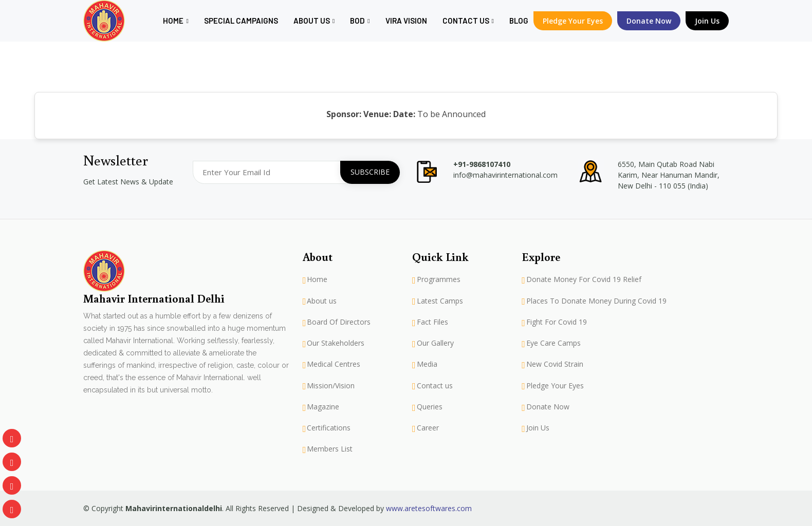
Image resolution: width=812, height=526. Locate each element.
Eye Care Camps (553, 343)
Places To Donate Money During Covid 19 (596, 301)
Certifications (329, 428)
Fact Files (432, 322)
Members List (330, 449)
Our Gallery (435, 343)
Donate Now (548, 407)
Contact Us (468, 21)
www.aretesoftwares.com (429, 508)
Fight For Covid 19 (557, 322)
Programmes (439, 279)
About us (314, 21)
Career (428, 428)
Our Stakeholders (336, 343)
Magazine (323, 407)
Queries (430, 407)
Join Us (707, 21)
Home (176, 21)
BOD (360, 21)
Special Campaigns (241, 21)
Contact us (435, 386)
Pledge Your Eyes (573, 21)
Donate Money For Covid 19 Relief (584, 279)
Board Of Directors (339, 322)
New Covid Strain (555, 364)
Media (427, 364)
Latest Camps (440, 301)
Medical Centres (334, 364)
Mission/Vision (331, 386)
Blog (519, 21)
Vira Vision (406, 21)
